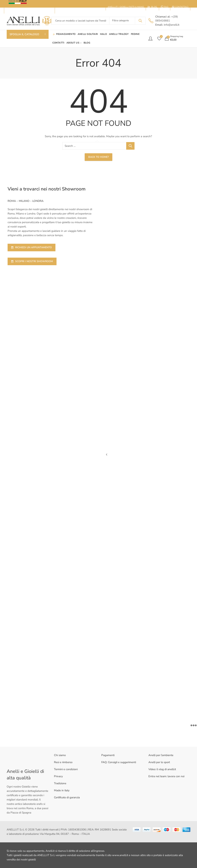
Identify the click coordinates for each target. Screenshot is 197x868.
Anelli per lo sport (159, 762)
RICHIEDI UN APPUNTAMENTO (32, 247)
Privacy (58, 776)
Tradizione (60, 783)
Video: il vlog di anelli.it (162, 769)
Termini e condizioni (66, 769)
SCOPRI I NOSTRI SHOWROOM (32, 261)
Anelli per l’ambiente (161, 755)
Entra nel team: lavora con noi (166, 776)
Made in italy (62, 790)
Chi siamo (60, 755)
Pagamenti (108, 755)
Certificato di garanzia (67, 797)
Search (140, 21)
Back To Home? (98, 157)
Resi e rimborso (63, 762)
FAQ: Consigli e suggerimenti (119, 762)
